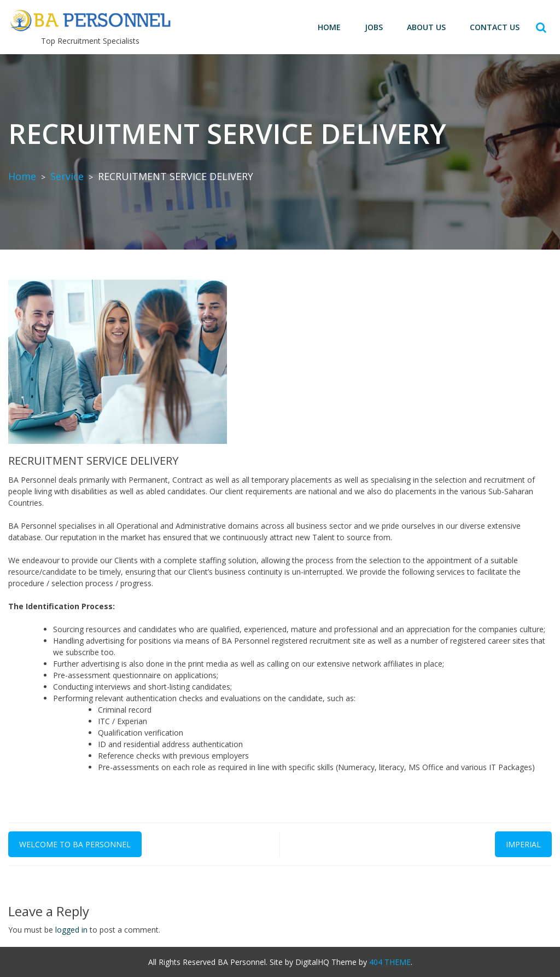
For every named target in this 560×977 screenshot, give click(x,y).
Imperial (523, 844)
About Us (426, 27)
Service (67, 176)
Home (329, 27)
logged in (71, 930)
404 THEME (390, 962)
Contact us (495, 27)
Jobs (374, 27)
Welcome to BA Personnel (75, 844)
